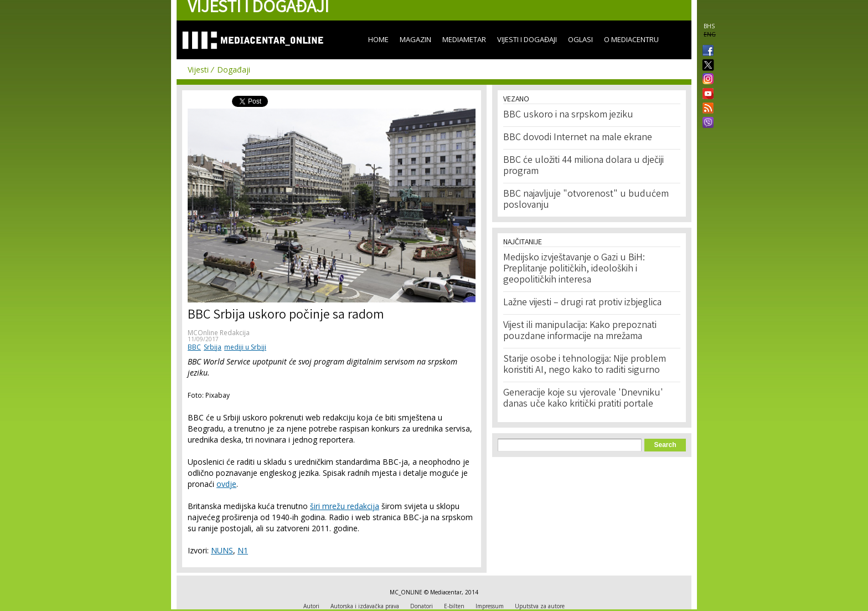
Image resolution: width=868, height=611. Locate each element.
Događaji (234, 70)
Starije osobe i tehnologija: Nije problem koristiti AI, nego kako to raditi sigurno (585, 365)
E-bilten (454, 606)
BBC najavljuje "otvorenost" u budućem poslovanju (586, 200)
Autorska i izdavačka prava (365, 606)
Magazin (415, 39)
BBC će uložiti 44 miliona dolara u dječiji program (583, 166)
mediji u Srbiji (245, 347)
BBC (194, 347)
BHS (709, 26)
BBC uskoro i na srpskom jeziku (568, 115)
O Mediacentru (631, 39)
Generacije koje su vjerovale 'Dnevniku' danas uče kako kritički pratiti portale (583, 399)
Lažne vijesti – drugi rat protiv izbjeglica (582, 303)
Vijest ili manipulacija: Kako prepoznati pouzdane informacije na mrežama (580, 331)
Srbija (213, 347)
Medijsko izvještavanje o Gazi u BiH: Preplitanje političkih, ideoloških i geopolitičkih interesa (574, 269)
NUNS (222, 550)
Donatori (422, 606)
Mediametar (464, 39)
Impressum (490, 606)
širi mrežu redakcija (345, 506)
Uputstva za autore (540, 606)
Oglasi (580, 39)
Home (378, 39)
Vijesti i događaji (527, 39)
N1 (243, 550)
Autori (311, 606)
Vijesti (198, 70)
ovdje (226, 484)
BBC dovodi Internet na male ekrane (578, 138)
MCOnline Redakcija (219, 333)
